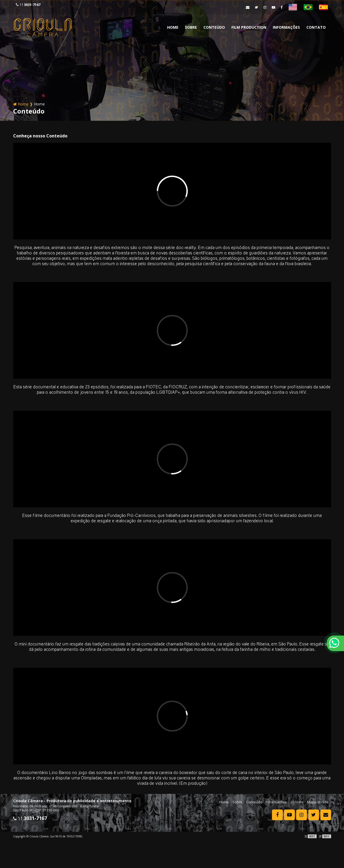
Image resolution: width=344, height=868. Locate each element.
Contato (316, 27)
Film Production (249, 27)
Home (173, 27)
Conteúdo (214, 27)
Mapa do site (318, 802)
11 (28, 5)
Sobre (191, 27)
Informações (286, 27)
